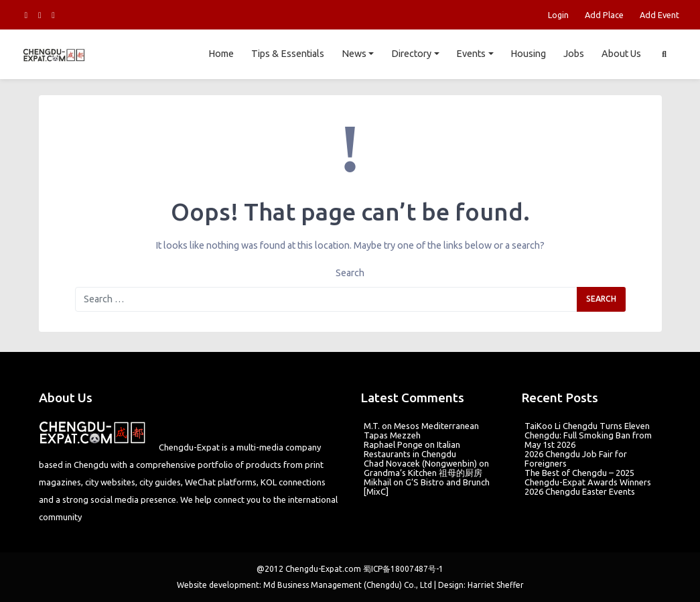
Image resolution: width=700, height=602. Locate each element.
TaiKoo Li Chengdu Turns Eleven (587, 426)
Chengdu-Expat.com (323, 569)
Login (558, 15)
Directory (411, 54)
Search (350, 273)
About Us (621, 54)
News (354, 54)
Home (221, 54)
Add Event (659, 15)
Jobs (574, 54)
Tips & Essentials (288, 54)
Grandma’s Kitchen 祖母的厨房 (423, 473)
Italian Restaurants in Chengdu (412, 449)
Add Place (604, 15)
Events (471, 54)
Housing (528, 54)
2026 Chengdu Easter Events (580, 491)
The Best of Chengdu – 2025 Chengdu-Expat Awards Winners (588, 477)
